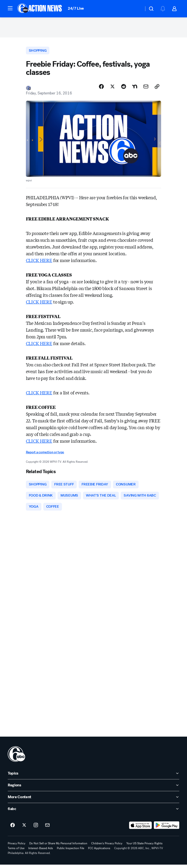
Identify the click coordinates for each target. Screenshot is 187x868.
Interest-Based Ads (41, 852)
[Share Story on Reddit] (124, 89)
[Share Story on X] (112, 89)
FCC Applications (99, 852)
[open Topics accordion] (93, 777)
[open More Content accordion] (93, 800)
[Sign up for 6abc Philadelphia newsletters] (47, 829)
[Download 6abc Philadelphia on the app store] (141, 829)
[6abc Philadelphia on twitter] (24, 829)
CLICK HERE (39, 262)
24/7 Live (76, 8)
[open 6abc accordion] (93, 812)
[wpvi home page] (16, 757)
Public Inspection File (71, 852)
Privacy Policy (17, 847)
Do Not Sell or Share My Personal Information (58, 847)
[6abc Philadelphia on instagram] (36, 829)
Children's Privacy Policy (107, 847)
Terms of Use (16, 852)
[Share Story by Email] (146, 89)
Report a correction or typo (45, 454)
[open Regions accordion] (93, 789)
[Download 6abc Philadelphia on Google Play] (167, 829)
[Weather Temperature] (136, 9)
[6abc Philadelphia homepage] (40, 9)
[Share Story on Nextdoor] (135, 89)
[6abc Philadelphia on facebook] (13, 829)
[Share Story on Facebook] (101, 89)
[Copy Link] (157, 89)
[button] (10, 8)
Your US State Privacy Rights (144, 847)
